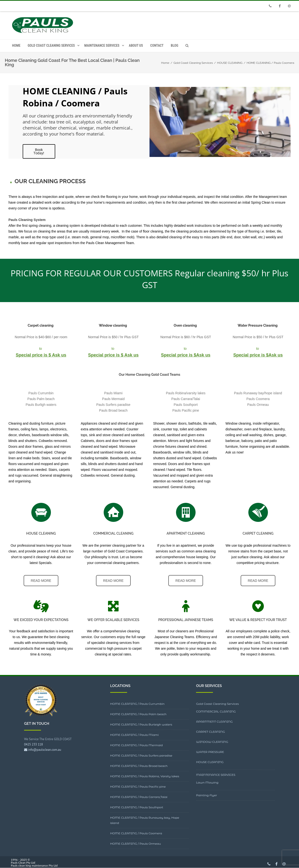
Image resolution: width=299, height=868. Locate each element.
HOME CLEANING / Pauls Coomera (136, 833)
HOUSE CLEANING (210, 762)
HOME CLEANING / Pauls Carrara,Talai (139, 797)
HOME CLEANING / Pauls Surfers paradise (141, 755)
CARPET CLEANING (211, 732)
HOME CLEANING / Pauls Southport (137, 807)
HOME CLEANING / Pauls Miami (134, 735)
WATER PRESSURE (210, 752)
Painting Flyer (206, 795)
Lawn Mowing (207, 782)
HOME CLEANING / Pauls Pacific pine (138, 787)
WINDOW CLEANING (212, 742)
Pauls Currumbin (41, 393)
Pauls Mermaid (113, 399)
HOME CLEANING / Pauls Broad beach (139, 766)
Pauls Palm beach (41, 399)
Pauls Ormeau (258, 405)
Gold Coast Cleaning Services (51, 45)
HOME (16, 45)
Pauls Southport (186, 405)
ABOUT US (136, 45)
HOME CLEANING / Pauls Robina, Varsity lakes (145, 776)
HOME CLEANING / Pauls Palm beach (138, 714)
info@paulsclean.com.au (43, 750)
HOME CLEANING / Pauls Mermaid (136, 745)
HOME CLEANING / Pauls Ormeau (136, 844)
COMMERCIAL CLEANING (216, 711)
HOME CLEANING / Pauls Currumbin (137, 704)
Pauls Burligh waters (41, 405)
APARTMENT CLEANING (214, 722)
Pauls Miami (113, 393)
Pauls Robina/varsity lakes (186, 393)
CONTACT (157, 45)
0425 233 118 (34, 744)
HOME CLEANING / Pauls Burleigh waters (141, 724)
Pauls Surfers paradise (113, 405)
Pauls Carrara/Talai (186, 399)
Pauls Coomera (258, 399)
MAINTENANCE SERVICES (102, 45)
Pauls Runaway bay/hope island (258, 393)
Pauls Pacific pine (186, 410)
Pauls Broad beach (113, 410)
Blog (174, 45)
